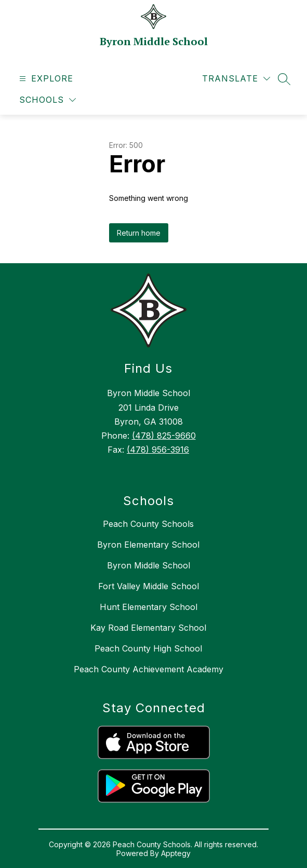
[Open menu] (45, 79)
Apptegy (176, 853)
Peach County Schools (148, 524)
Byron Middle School (149, 565)
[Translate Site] (236, 79)
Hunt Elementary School (149, 607)
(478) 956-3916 (158, 450)
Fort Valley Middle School (149, 586)
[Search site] (284, 79)
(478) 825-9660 (164, 436)
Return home (139, 233)
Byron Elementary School (148, 545)
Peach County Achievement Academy (149, 669)
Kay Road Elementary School (148, 628)
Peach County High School (148, 648)
